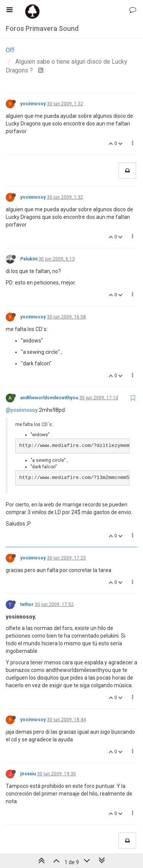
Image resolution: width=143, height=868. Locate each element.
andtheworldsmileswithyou (49, 398)
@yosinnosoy (22, 410)
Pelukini (29, 259)
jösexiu (28, 774)
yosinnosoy (33, 104)
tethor (27, 604)
